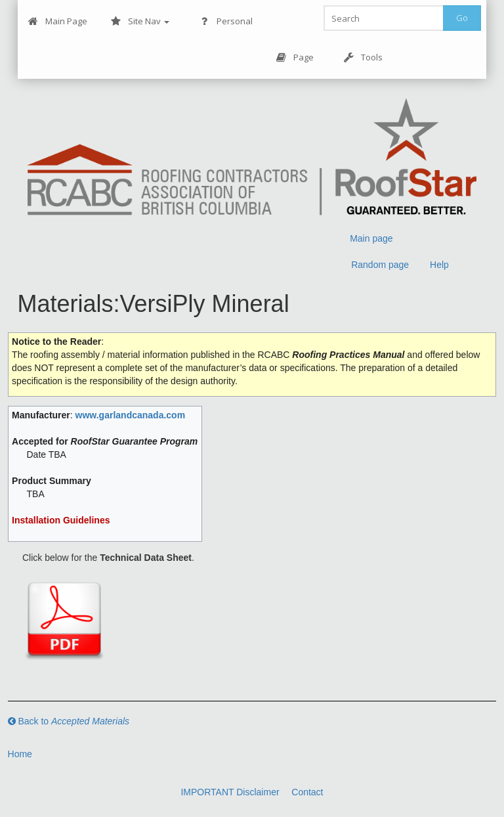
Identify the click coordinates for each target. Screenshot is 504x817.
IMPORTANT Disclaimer (230, 792)
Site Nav (140, 21)
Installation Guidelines (61, 520)
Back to (69, 721)
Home (20, 754)
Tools (363, 57)
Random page (380, 265)
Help (439, 265)
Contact (307, 792)
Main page (371, 238)
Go (462, 18)
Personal (226, 21)
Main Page (58, 21)
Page (295, 57)
